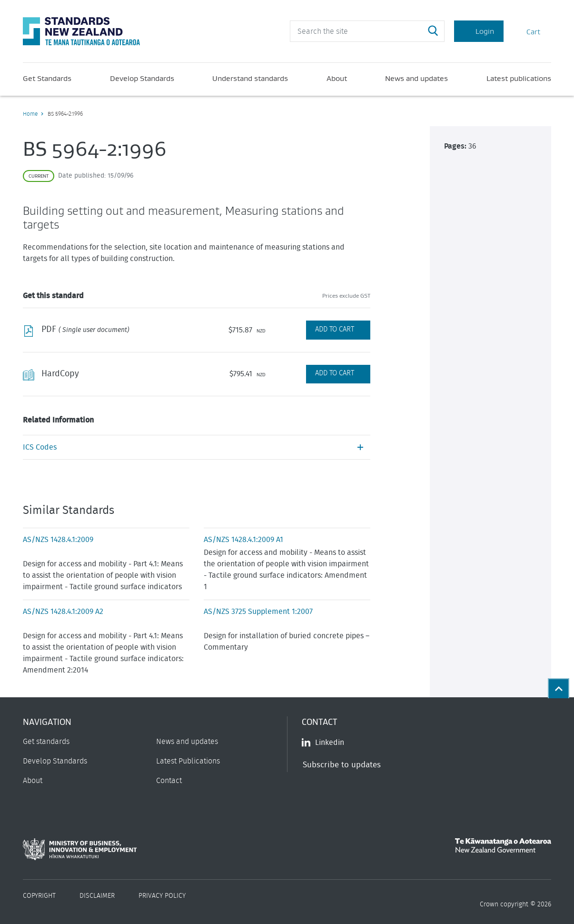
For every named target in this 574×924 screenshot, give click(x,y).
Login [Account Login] (479, 31)
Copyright (39, 896)
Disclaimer (97, 896)
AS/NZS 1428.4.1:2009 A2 (63, 612)
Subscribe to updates (342, 765)
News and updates (416, 78)
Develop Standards (142, 78)
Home (30, 114)
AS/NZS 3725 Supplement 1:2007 (258, 612)
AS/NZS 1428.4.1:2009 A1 (243, 540)
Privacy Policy (162, 896)
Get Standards (47, 78)
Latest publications (519, 78)
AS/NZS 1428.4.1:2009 (58, 540)
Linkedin (323, 743)
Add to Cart (335, 329)
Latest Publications (188, 761)
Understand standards (250, 78)
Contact (169, 781)
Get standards (46, 742)
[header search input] (367, 31)
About (337, 78)
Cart (527, 31)
